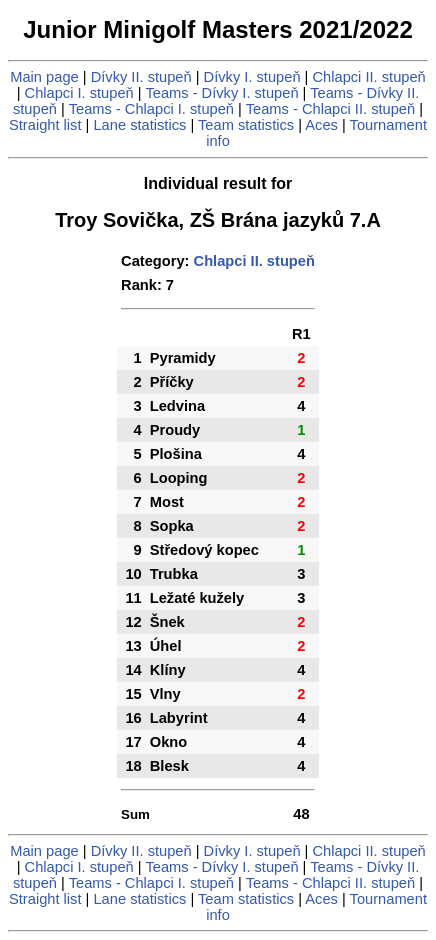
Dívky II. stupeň (141, 77)
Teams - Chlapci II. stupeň (330, 109)
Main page (44, 77)
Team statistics (246, 125)
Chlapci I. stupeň (79, 93)
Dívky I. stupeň (252, 77)
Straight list (45, 125)
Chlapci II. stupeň (369, 77)
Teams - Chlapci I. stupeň (151, 109)
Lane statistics (139, 125)
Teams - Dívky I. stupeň (221, 93)
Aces (321, 125)
